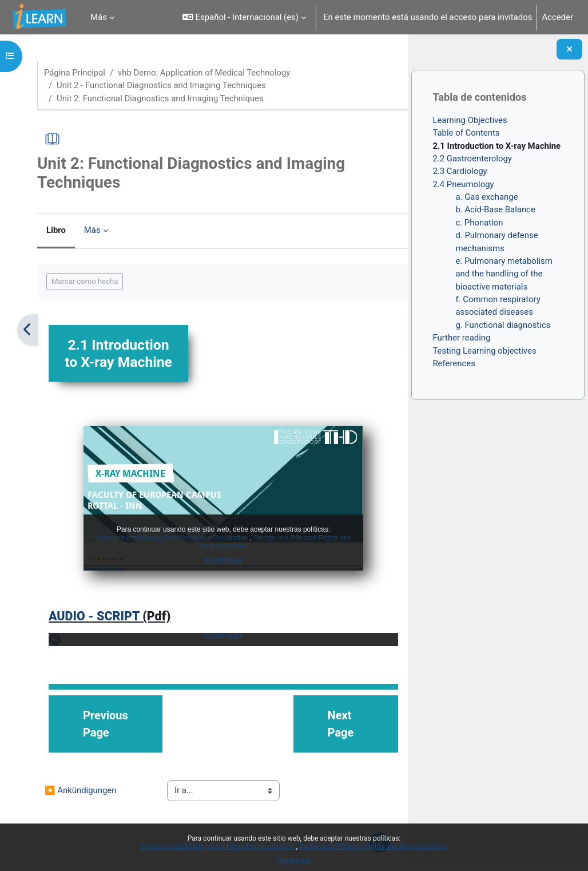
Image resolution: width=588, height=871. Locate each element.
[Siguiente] (395, 330)
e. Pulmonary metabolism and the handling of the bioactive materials (504, 276)
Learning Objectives (470, 122)
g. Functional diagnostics (503, 327)
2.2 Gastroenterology (472, 161)
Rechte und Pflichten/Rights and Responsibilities (373, 846)
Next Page (325, 742)
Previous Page (109, 742)
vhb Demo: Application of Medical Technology (208, 73)
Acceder (557, 17)
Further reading (461, 340)
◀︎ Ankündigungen (84, 808)
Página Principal (78, 73)
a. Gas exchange (486, 199)
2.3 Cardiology (460, 173)
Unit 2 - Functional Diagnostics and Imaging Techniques (165, 85)
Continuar (294, 861)
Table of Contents (466, 135)
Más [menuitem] (99, 17)
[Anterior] (31, 330)
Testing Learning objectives (484, 353)
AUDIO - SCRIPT (98, 633)
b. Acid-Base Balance (495, 212)
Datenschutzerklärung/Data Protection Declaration (218, 846)
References (454, 366)
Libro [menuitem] (59, 231)
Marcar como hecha (88, 281)
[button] (244, 17)
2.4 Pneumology (463, 187)
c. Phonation (479, 225)
